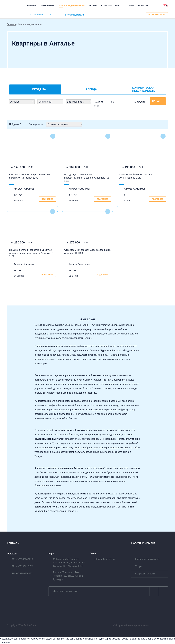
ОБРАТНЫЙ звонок (157, 15)
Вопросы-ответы (111, 6)
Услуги (93, 6)
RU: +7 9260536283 (22, 573)
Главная (32, 6)
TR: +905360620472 (22, 566)
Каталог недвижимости (72, 6)
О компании (48, 6)
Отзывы (129, 6)
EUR (31, 167)
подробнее (47, 199)
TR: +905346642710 (38, 15)
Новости (143, 6)
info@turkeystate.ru (74, 15)
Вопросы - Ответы (145, 574)
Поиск (158, 101)
